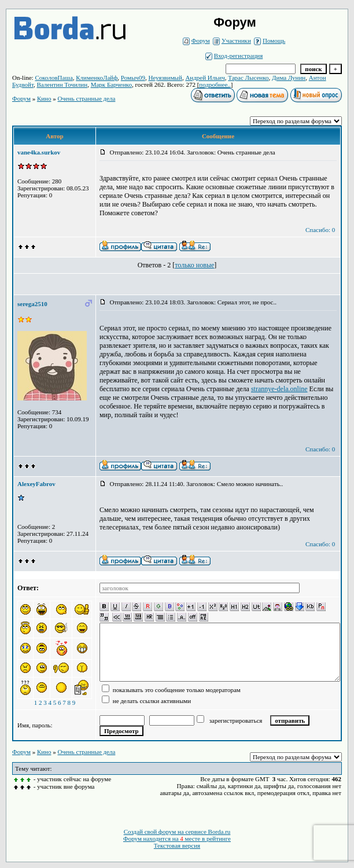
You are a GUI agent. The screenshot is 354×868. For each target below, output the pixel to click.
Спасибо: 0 (320, 230)
